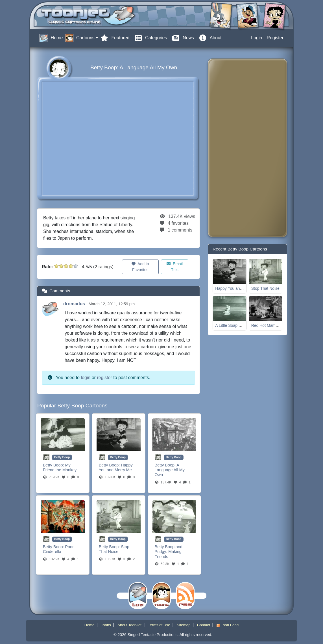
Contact (204, 625)
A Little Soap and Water (236, 325)
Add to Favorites (140, 267)
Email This (175, 267)
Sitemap (184, 625)
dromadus (75, 304)
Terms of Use (159, 625)
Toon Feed (228, 625)
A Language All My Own (170, 470)
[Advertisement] (235, 148)
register (104, 378)
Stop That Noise (114, 549)
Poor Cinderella (58, 549)
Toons (106, 625)
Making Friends (168, 554)
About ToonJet (129, 625)
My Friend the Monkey (60, 467)
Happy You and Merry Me (116, 467)
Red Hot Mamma (266, 325)
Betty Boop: (54, 465)
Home (90, 625)
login (86, 378)
